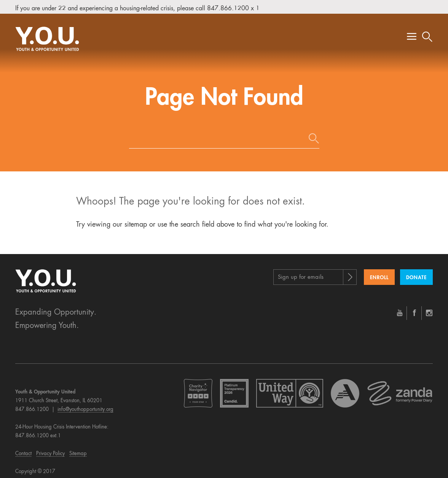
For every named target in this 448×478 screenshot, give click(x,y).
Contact (23, 450)
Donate (416, 274)
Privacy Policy (50, 450)
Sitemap (78, 450)
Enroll (379, 274)
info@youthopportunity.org (85, 406)
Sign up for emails (301, 274)
